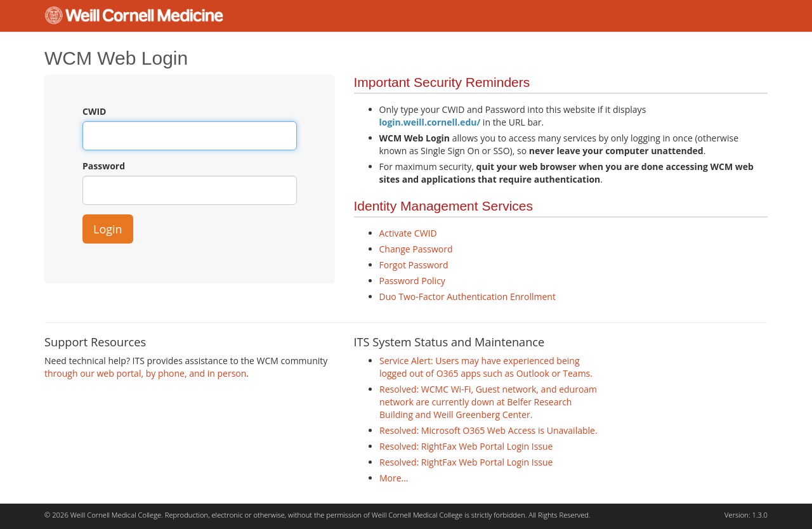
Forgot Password (414, 265)
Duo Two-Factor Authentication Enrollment (468, 297)
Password (104, 166)
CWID (94, 111)
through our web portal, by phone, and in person (145, 373)
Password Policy (412, 281)
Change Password (416, 249)
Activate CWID (408, 233)
